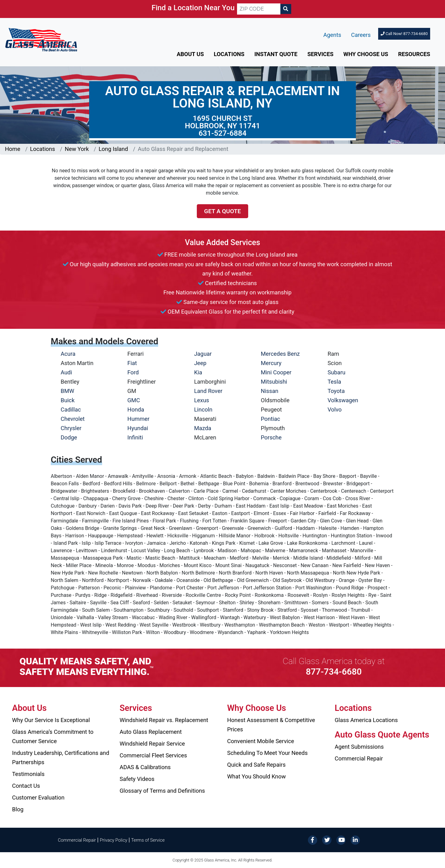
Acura (68, 354)
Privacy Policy (114, 840)
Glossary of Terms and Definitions (162, 791)
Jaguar (203, 354)
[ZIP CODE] (259, 9)
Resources (414, 54)
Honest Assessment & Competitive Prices (271, 725)
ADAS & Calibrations (145, 767)
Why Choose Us (366, 54)
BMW (67, 391)
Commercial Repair (359, 758)
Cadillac (71, 410)
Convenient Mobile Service (261, 741)
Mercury (271, 363)
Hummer (139, 419)
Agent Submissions (359, 747)
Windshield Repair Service (152, 744)
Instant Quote (276, 54)
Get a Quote (223, 211)
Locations (229, 54)
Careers (361, 35)
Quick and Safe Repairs (256, 765)
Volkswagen (343, 400)
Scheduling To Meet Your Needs (267, 753)
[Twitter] (327, 840)
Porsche (271, 437)
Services (320, 54)
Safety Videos (137, 779)
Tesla (334, 382)
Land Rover (208, 391)
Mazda (203, 428)
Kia (198, 372)
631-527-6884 (223, 133)
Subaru (336, 372)
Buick (68, 400)
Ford (133, 372)
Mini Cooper (276, 372)
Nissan (270, 391)
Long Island (113, 149)
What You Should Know (257, 776)
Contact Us (26, 786)
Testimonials (28, 774)
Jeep (200, 363)
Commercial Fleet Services (153, 755)
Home (13, 149)
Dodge (69, 437)
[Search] (286, 9)
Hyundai (138, 428)
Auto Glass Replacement (151, 732)
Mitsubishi (274, 382)
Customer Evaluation (38, 798)
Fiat (132, 363)
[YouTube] (341, 840)
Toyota (336, 391)
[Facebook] (313, 840)
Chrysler (71, 428)
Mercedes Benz (280, 354)
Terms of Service (148, 840)
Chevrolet (73, 419)
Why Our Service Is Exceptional (51, 720)
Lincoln (203, 410)
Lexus (201, 400)
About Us (190, 54)
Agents (332, 35)
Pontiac (270, 419)
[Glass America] (41, 39)
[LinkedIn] (355, 840)
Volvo (335, 410)
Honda (136, 410)
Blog (18, 809)
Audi (66, 372)
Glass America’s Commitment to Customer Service (53, 736)
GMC (134, 400)
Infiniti (135, 437)
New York (77, 149)
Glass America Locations (366, 720)
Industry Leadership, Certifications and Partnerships (61, 758)
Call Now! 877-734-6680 (404, 34)
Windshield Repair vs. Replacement (164, 720)
